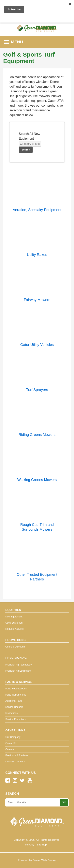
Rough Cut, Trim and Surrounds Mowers (37, 527)
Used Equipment (14, 623)
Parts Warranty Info (16, 695)
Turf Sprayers (37, 390)
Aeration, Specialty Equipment (37, 210)
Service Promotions (16, 719)
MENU (14, 42)
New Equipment (14, 617)
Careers (10, 749)
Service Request (14, 707)
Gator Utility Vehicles (37, 345)
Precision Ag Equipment (18, 671)
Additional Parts (14, 701)
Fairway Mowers (37, 300)
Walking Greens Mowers (37, 480)
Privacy (30, 845)
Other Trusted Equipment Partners (37, 577)
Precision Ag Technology (18, 665)
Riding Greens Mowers (37, 435)
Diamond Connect (15, 762)
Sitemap (42, 845)
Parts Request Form (16, 689)
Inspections (11, 713)
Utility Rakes (37, 255)
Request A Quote (15, 629)
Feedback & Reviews (17, 755)
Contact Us (11, 743)
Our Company (13, 737)
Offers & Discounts (15, 647)
